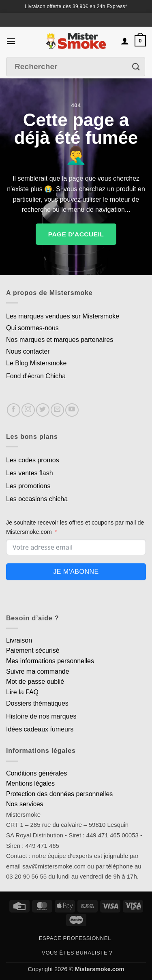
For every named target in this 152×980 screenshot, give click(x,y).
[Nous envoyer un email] (57, 410)
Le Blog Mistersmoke (36, 363)
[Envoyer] (136, 67)
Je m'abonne (76, 572)
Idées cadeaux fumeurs (40, 729)
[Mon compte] (125, 41)
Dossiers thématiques (37, 703)
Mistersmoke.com (100, 969)
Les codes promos (33, 460)
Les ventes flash (30, 473)
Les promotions (28, 486)
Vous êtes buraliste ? (77, 953)
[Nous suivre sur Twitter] (43, 410)
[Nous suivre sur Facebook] (14, 410)
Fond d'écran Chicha (36, 376)
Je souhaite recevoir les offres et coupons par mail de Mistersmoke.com (75, 527)
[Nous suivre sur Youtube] (72, 410)
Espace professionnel (75, 938)
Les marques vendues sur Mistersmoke (63, 316)
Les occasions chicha (37, 499)
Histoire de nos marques (41, 716)
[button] (11, 41)
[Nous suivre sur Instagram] (28, 410)
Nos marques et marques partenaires (60, 340)
